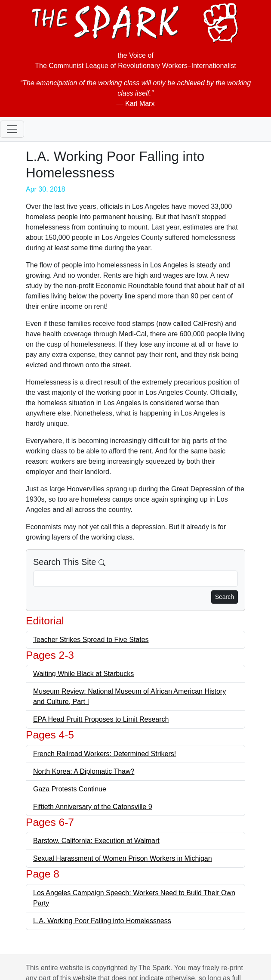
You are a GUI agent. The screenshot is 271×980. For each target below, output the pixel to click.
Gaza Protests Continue (70, 789)
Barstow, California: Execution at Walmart (96, 841)
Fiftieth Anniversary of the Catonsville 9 (93, 807)
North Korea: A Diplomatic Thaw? (84, 771)
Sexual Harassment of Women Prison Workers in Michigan (123, 858)
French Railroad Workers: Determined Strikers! (105, 754)
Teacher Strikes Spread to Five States (91, 640)
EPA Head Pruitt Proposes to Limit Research (101, 719)
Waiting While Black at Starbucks (83, 674)
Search (225, 597)
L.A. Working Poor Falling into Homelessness (102, 921)
